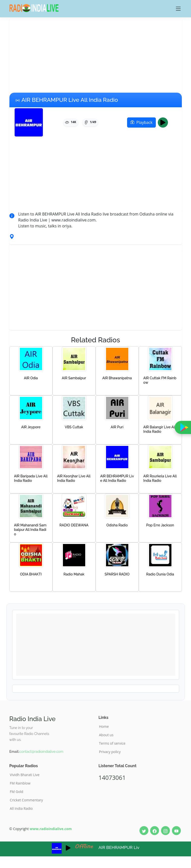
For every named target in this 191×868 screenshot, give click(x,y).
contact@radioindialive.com (41, 752)
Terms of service (112, 743)
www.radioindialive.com (51, 829)
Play (164, 122)
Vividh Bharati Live (25, 775)
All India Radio (21, 809)
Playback (141, 122)
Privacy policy (110, 752)
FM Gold (17, 792)
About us (106, 735)
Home (104, 727)
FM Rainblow (20, 783)
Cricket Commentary (27, 800)
